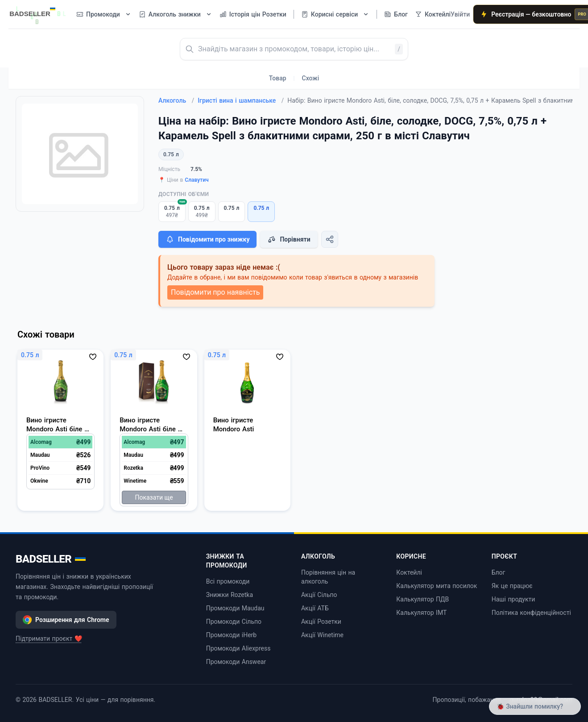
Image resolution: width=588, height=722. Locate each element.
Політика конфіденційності (531, 613)
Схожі (311, 78)
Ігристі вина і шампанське (241, 100)
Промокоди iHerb (232, 635)
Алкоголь (176, 100)
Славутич (197, 180)
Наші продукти (513, 599)
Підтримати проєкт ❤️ (49, 639)
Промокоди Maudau (235, 608)
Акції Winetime (322, 635)
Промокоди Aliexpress (238, 648)
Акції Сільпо (319, 595)
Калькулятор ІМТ (421, 613)
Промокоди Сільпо (234, 622)
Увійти (460, 14)
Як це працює (512, 586)
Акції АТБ (315, 608)
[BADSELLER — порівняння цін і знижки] (37, 11)
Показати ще (154, 497)
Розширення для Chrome (66, 620)
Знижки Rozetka (230, 595)
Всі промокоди (228, 581)
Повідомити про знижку (207, 239)
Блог (499, 572)
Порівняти (289, 239)
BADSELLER (51, 559)
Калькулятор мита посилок (437, 586)
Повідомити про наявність (215, 292)
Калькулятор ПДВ (422, 599)
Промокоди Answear (236, 662)
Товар (278, 78)
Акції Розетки (321, 622)
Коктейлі (409, 572)
